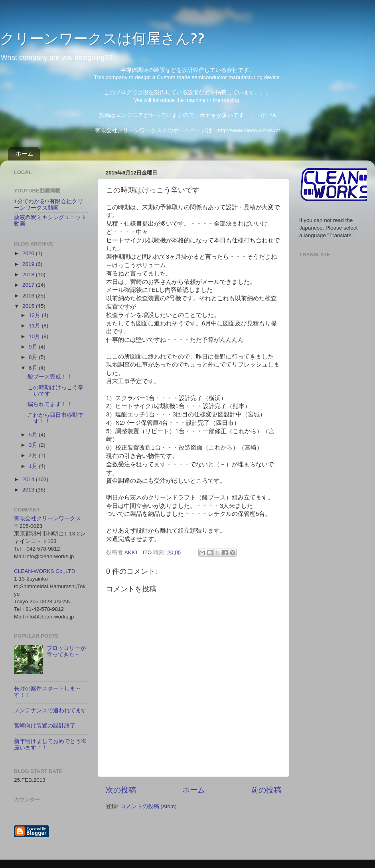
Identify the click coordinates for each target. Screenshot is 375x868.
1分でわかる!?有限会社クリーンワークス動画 (48, 205)
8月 (34, 357)
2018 (29, 274)
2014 (29, 479)
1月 (34, 466)
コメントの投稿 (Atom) (148, 806)
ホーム (25, 154)
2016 (29, 296)
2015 (29, 306)
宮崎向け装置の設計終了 (45, 726)
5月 (34, 435)
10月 (35, 336)
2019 (29, 264)
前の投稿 (266, 790)
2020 (29, 253)
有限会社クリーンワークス (47, 518)
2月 (34, 455)
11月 (35, 326)
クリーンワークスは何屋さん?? (102, 38)
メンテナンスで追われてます (50, 710)
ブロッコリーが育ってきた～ (66, 651)
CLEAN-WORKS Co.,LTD (45, 571)
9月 (34, 347)
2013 (29, 490)
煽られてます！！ (50, 404)
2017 (29, 285)
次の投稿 (121, 790)
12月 (35, 315)
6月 (34, 368)
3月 (34, 445)
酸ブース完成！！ (50, 377)
